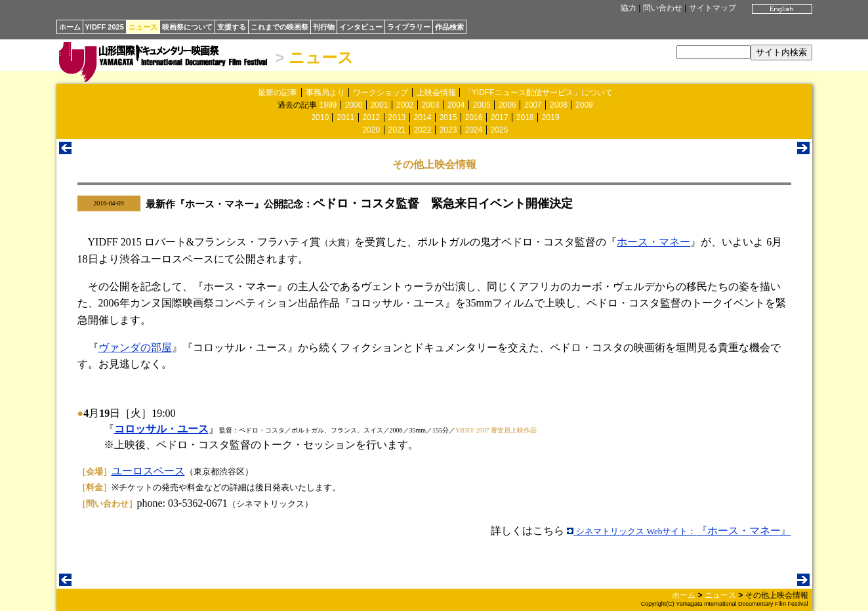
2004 (456, 105)
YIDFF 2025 (105, 27)
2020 (372, 130)
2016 (474, 117)
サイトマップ (713, 8)
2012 (372, 117)
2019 (551, 117)
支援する (232, 27)
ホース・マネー (653, 242)
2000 (354, 105)
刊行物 (324, 27)
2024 (474, 130)
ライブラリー (409, 27)
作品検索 (449, 27)
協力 (629, 8)
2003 (431, 105)
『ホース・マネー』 (679, 531)
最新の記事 (278, 93)
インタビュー (361, 27)
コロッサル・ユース (161, 429)
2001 (380, 105)
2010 (320, 117)
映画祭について (187, 27)
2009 (584, 105)
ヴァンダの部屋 (135, 348)
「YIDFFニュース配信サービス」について (538, 93)
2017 (500, 117)
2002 (405, 105)
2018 (525, 117)
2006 (507, 105)
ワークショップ (381, 93)
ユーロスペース (148, 471)
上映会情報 (436, 93)
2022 (423, 130)
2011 (345, 117)
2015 (448, 117)
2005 (482, 105)
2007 (533, 105)
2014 (423, 117)
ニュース (143, 27)
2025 (500, 130)
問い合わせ (663, 8)
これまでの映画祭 (279, 27)
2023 (448, 130)
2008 (559, 105)
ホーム (70, 27)
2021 (397, 130)
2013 (397, 117)
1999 (328, 105)
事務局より (325, 93)
